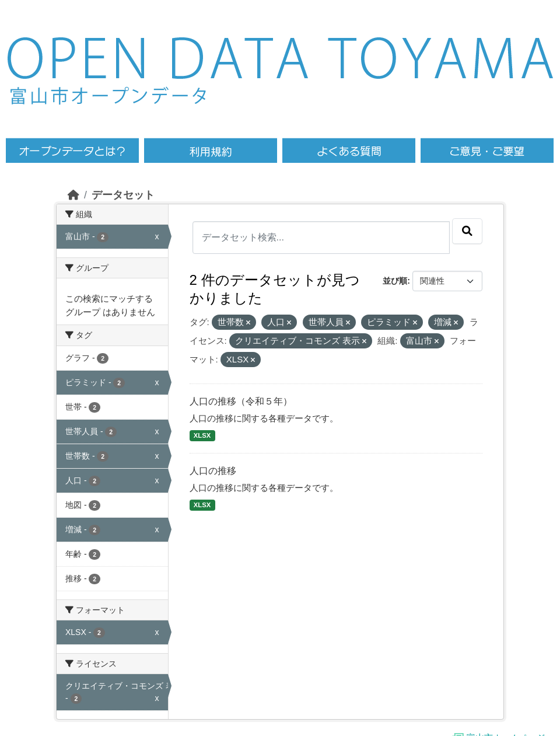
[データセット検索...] (321, 238)
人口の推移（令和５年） (241, 401)
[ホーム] (73, 195)
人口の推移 (213, 471)
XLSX (202, 435)
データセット (123, 195)
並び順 (395, 281)
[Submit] (467, 231)
